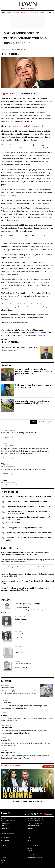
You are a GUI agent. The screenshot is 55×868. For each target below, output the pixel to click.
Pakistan (42, 12)
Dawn (29, 838)
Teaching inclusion (8, 753)
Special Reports (33, 846)
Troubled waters (7, 715)
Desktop (4, 846)
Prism (29, 840)
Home (4, 12)
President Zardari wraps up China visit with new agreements (29, 506)
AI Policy (4, 826)
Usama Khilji (19, 623)
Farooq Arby (19, 653)
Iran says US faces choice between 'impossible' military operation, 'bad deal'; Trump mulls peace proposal (27, 561)
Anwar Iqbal (5, 50)
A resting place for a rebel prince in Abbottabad (24, 528)
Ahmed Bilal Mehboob (22, 667)
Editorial (7, 681)
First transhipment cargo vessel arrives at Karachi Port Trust (29, 533)
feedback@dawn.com (36, 335)
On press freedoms (8, 688)
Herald (3, 860)
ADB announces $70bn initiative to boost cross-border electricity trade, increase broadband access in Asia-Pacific (25, 554)
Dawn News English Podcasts (13, 766)
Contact (4, 818)
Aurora (30, 848)
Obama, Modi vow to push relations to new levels (26, 126)
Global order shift (13, 523)
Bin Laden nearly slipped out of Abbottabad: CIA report (27, 501)
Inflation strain (6, 703)
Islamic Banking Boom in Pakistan (28, 801)
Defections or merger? (23, 664)
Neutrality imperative (23, 649)
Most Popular (10, 492)
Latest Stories (10, 548)
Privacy (3, 831)
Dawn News (31, 851)
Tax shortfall (6, 740)
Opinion (50, 12)
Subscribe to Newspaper (35, 818)
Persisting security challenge (27, 604)
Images (30, 843)
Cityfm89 (4, 858)
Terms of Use (5, 828)
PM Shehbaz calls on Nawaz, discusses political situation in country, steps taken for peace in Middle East (34, 371)
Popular (49, 422)
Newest (41, 422)
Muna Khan (18, 638)
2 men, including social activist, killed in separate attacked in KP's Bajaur (32, 402)
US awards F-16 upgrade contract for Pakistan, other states (29, 496)
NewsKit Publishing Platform (35, 858)
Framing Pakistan (21, 634)
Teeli (2, 863)
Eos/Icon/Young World (8, 855)
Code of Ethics (6, 823)
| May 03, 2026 (27, 8)
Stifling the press (21, 619)
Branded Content (33, 826)
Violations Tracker (19, 12)
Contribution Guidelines (9, 821)
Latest (9, 12)
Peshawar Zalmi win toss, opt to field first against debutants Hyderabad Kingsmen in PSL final (27, 575)
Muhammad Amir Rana (22, 608)
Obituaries (31, 831)
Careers (30, 828)
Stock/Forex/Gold (7, 840)
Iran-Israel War (33, 12)
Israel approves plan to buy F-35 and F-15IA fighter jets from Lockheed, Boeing (27, 582)
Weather (4, 843)
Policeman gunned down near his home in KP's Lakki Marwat (33, 386)
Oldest (33, 422)
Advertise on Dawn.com (35, 823)
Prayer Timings (6, 838)
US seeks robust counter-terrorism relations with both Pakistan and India (24, 38)
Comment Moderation (8, 834)
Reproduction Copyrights (36, 821)
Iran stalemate (6, 728)
